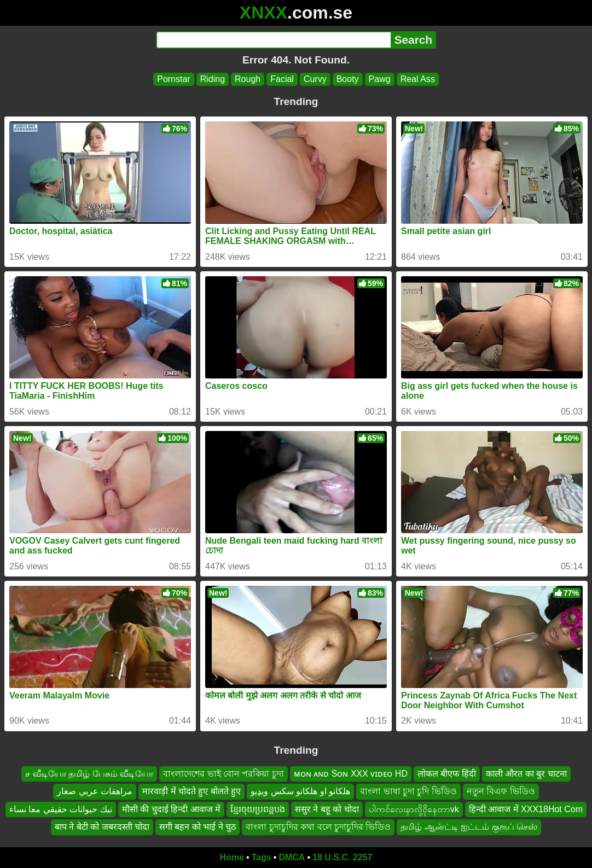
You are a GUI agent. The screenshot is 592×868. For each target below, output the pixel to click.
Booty (348, 79)
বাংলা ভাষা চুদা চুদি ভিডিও (408, 791)
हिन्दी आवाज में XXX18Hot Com (526, 809)
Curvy (315, 79)
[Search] (273, 40)
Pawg (380, 79)
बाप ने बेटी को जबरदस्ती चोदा (102, 827)
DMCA (292, 857)
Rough (248, 79)
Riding (213, 79)
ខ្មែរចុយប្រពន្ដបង (258, 809)
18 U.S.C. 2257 (342, 857)
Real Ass (418, 79)
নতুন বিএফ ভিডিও (501, 791)
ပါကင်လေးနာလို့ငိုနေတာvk (414, 809)
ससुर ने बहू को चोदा (327, 809)
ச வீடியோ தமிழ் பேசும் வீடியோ (89, 774)
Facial (282, 79)
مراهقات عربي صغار (95, 791)
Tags (262, 857)
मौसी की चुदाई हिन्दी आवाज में (171, 809)
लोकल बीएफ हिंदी (447, 774)
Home (232, 857)
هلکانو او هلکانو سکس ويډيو (300, 791)
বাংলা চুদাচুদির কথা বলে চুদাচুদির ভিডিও (318, 827)
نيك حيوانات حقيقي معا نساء (61, 809)
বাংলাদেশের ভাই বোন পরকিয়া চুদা (224, 774)
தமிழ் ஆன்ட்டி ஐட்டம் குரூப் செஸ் (469, 827)
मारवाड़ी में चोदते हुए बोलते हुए (191, 791)
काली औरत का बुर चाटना (526, 774)
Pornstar (173, 79)
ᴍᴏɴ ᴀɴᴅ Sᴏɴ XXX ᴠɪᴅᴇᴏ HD (351, 774)
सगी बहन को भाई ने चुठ (198, 827)
